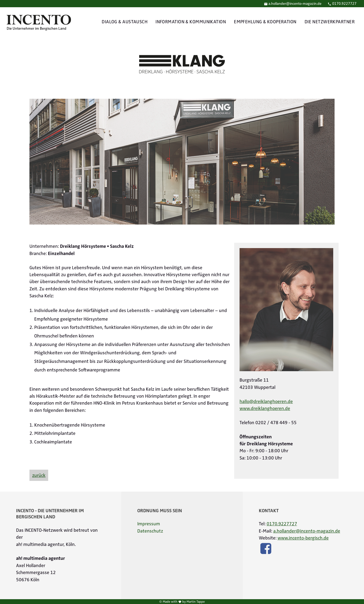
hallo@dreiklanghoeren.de (266, 401)
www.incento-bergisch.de (303, 538)
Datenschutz (150, 531)
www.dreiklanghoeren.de (265, 408)
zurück (39, 475)
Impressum (149, 524)
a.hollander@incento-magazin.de (293, 4)
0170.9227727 (342, 4)
